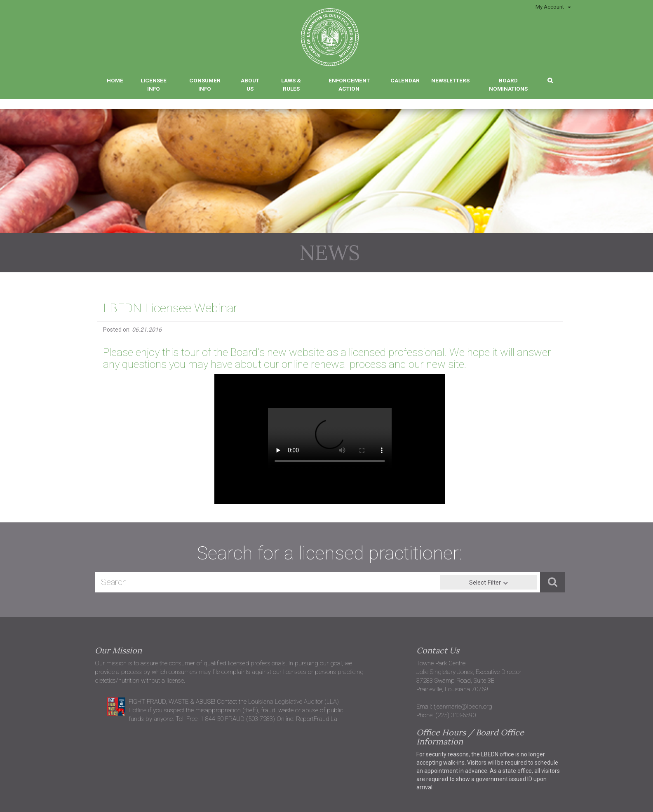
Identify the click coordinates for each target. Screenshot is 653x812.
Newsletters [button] (450, 80)
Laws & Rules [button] (291, 84)
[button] (550, 80)
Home (115, 80)
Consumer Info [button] (205, 84)
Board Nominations (508, 84)
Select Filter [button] (485, 583)
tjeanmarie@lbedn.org (463, 707)
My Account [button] (553, 7)
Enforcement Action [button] (349, 84)
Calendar (405, 80)
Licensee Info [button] (154, 84)
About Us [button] (250, 84)
